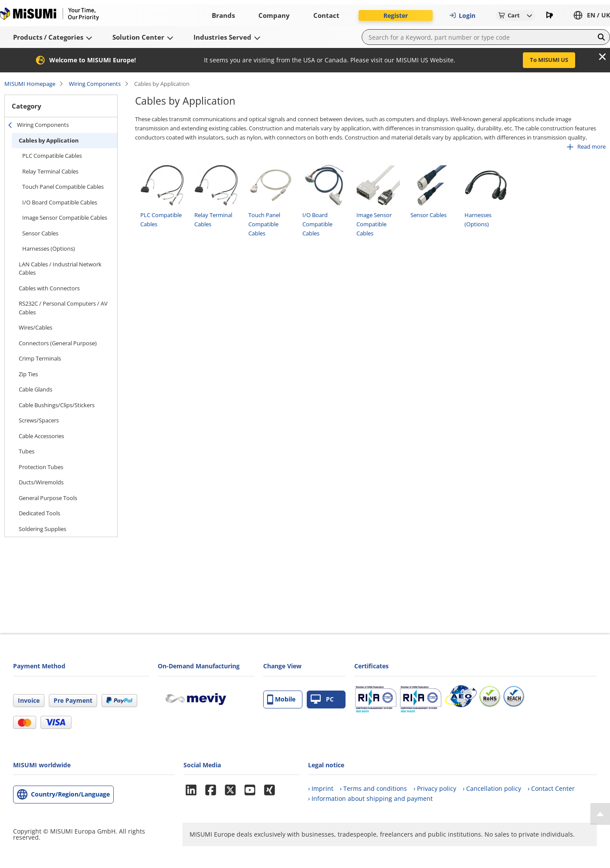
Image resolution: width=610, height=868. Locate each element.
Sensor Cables (40, 233)
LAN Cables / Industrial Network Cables (60, 269)
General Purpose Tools (48, 498)
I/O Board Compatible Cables (60, 202)
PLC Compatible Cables (52, 156)
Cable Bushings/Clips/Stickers (57, 405)
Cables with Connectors (49, 288)
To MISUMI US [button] (549, 60)
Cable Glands (36, 389)
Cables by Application (49, 140)
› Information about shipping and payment (370, 798)
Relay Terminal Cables (50, 171)
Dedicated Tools (39, 513)
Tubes (27, 451)
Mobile (281, 700)
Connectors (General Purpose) (58, 343)
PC (322, 700)
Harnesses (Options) (49, 248)
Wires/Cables (36, 327)
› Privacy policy (435, 788)
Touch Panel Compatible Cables (63, 187)
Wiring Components (95, 84)
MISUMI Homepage (30, 84)
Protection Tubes (41, 467)
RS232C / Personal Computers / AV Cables (63, 308)
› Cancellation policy (492, 788)
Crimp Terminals (40, 358)
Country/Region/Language (70, 794)
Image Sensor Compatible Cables (65, 218)
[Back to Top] (600, 814)
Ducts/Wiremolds (41, 482)
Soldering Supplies (42, 529)
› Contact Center (551, 788)
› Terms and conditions (373, 788)
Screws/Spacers (39, 420)
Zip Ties (28, 374)
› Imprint (321, 788)
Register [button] (396, 15)
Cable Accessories (41, 436)
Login (462, 15)
